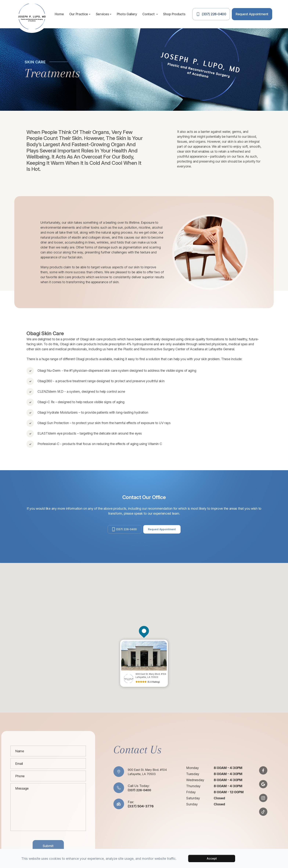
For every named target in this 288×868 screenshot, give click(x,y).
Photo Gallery (127, 14)
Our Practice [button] (80, 14)
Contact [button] (150, 14)
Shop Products (174, 14)
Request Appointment (164, 531)
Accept (212, 858)
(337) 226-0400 (123, 531)
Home (59, 14)
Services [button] (104, 14)
